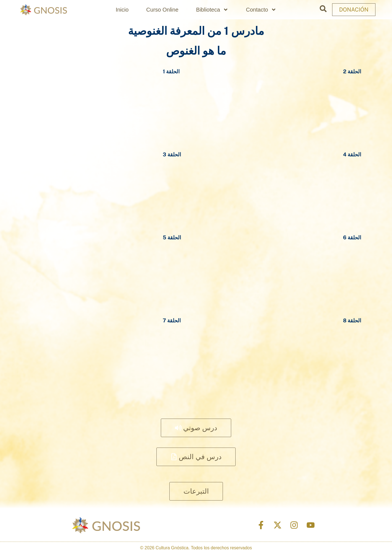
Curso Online (162, 10)
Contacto (261, 10)
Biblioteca (212, 10)
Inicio (122, 10)
